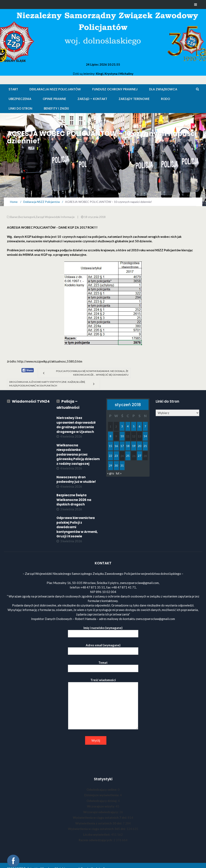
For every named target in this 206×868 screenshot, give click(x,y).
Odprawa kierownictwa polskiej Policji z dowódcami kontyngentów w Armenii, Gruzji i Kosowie (77, 527)
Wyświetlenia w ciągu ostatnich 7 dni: (100, 817)
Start (13, 89)
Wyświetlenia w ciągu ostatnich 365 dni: (97, 829)
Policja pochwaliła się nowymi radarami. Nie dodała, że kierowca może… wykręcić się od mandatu (92, 373)
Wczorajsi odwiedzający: (101, 812)
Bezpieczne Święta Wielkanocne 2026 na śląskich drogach (74, 500)
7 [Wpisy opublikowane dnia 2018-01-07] (145, 426)
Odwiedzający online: (102, 789)
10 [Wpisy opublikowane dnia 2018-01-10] (122, 436)
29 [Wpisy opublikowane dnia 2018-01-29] (110, 465)
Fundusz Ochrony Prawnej (115, 89)
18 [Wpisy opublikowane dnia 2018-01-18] (128, 446)
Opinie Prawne (54, 99)
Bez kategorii (27, 217)
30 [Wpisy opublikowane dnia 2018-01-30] (116, 465)
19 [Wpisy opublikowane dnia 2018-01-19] (134, 446)
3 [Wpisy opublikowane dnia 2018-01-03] (122, 426)
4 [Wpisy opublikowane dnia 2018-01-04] (128, 426)
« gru (111, 473)
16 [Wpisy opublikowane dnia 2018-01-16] (116, 446)
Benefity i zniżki (56, 108)
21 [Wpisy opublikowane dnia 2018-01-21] (145, 446)
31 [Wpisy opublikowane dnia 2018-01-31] (122, 465)
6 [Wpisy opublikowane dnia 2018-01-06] (140, 426)
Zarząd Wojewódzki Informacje (55, 217)
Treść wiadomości (103, 704)
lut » (119, 473)
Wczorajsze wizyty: (101, 806)
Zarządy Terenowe (134, 99)
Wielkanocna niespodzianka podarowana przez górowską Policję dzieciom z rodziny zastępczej (78, 454)
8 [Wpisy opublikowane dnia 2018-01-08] (110, 436)
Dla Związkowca (163, 89)
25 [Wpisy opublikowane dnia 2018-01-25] (128, 456)
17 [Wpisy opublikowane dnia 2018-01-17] (122, 446)
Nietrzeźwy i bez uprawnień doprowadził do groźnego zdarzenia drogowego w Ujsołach (76, 425)
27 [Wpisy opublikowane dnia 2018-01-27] (140, 456)
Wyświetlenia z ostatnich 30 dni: (99, 823)
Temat (103, 665)
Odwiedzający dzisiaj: (102, 801)
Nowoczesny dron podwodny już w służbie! (76, 479)
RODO (165, 99)
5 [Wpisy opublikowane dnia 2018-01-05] (134, 426)
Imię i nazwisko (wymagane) (103, 631)
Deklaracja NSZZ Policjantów (55, 89)
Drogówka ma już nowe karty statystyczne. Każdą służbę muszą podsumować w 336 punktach (47, 384)
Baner (14, 217)
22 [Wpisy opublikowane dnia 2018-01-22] (110, 456)
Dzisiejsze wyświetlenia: (102, 795)
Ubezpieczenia (20, 99)
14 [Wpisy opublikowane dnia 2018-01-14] (145, 436)
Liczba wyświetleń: (97, 834)
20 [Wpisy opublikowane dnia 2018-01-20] (140, 446)
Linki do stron (20, 108)
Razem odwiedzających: (96, 840)
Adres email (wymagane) (103, 648)
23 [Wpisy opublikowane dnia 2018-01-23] (116, 456)
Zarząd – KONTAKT (92, 99)
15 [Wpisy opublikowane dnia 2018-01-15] (110, 446)
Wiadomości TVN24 (31, 401)
